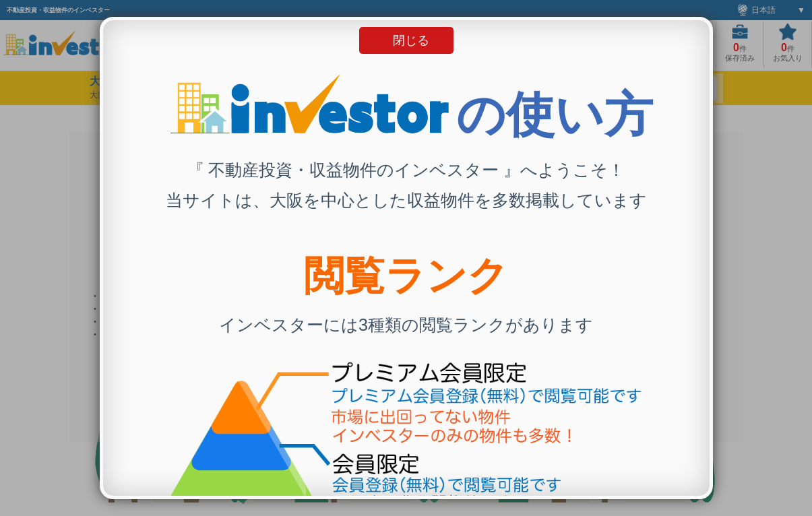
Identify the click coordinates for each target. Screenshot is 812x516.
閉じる (411, 40)
